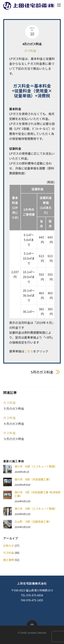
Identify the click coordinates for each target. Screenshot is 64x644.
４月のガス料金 (14, 424)
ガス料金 (30, 51)
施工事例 (9, 560)
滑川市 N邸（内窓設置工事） (33, 480)
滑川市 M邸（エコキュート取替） (36, 467)
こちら (29, 351)
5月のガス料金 (42, 372)
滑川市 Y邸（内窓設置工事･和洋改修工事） (38, 494)
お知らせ (9, 546)
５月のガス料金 (14, 409)
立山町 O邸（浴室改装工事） (33, 522)
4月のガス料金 (32, 44)
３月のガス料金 (14, 439)
